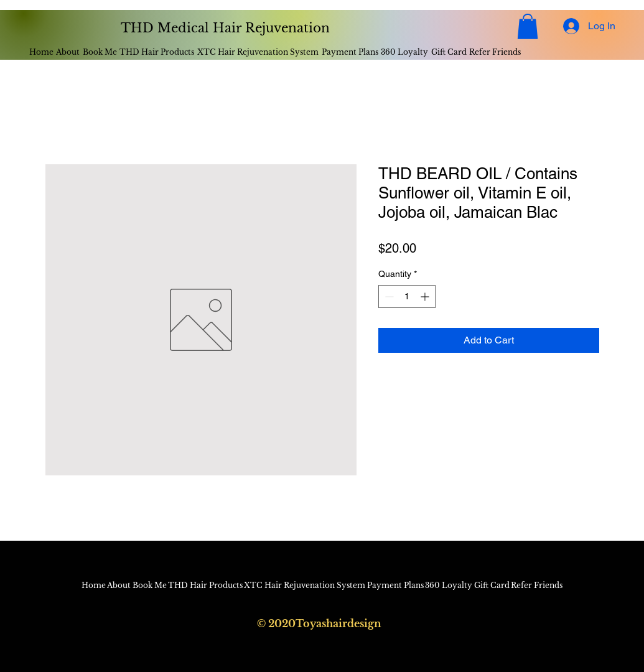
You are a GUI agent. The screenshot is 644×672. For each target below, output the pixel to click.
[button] (528, 26)
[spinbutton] (407, 296)
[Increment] (426, 296)
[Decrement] (388, 296)
